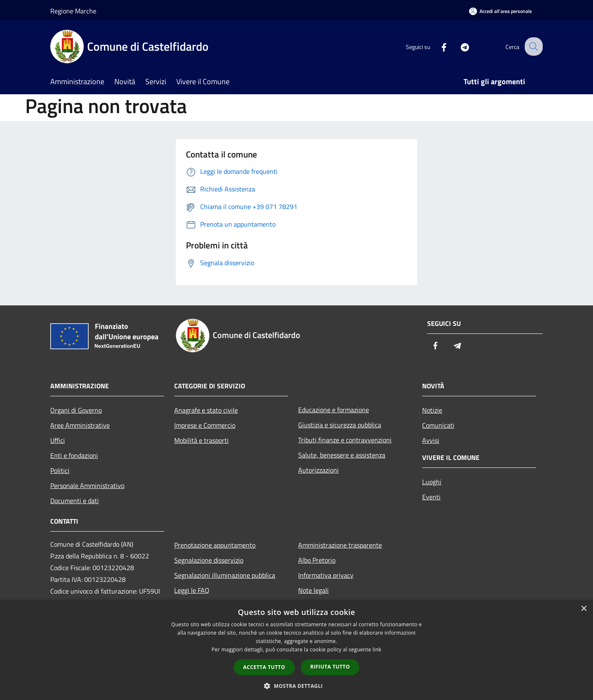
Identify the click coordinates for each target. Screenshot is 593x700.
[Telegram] (458, 46)
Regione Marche (73, 11)
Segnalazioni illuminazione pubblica (225, 575)
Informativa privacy (326, 575)
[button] (296, 686)
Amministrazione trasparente (340, 545)
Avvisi (431, 440)
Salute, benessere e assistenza (342, 455)
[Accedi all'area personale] (500, 11)
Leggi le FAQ (192, 590)
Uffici (58, 440)
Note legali (313, 590)
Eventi (431, 497)
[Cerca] (533, 46)
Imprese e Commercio (205, 425)
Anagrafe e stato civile (206, 410)
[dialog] (296, 650)
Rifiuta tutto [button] (330, 667)
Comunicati (438, 425)
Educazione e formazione (334, 410)
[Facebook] (437, 46)
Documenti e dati (75, 501)
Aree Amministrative (80, 425)
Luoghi (432, 482)
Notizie (432, 410)
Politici (60, 470)
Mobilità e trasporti (201, 440)
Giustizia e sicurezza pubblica (340, 425)
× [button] (584, 609)
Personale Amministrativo (87, 486)
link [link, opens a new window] (377, 650)
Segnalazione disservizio (209, 560)
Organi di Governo (76, 410)
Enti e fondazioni (74, 455)
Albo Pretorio (317, 560)
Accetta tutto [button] (264, 667)
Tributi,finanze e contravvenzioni (345, 440)
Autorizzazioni (318, 470)
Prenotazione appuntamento (215, 545)
